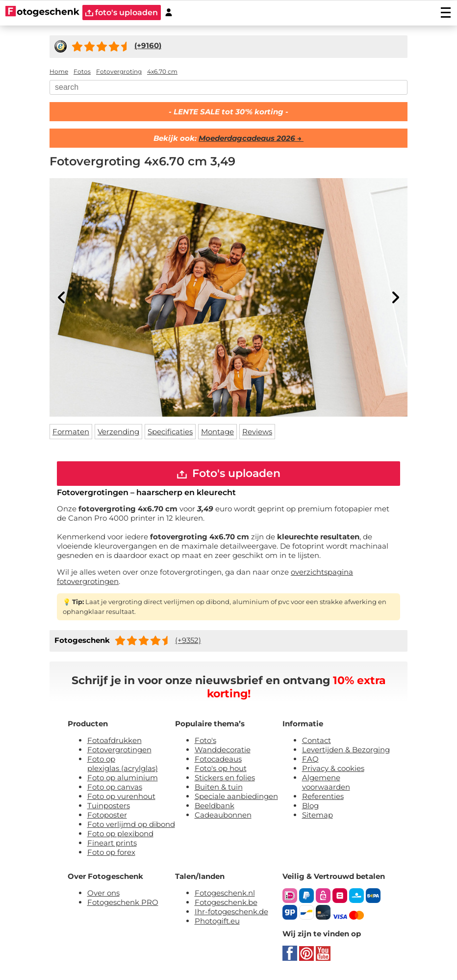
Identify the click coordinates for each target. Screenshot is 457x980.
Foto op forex (111, 852)
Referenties (323, 796)
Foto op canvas (115, 787)
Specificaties (170, 432)
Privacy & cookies (333, 768)
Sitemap (317, 815)
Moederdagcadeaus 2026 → (251, 138)
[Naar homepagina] (42, 12)
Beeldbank (215, 806)
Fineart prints (112, 843)
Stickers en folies (225, 778)
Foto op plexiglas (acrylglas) (123, 764)
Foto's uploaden (229, 473)
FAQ (310, 759)
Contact (317, 740)
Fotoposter (107, 815)
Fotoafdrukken (114, 740)
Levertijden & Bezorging (346, 750)
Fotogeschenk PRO (123, 902)
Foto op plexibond (120, 834)
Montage (217, 432)
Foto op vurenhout (121, 796)
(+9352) (188, 640)
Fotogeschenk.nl (225, 893)
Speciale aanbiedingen (236, 796)
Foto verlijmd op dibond (131, 824)
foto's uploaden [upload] (122, 13)
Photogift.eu (217, 921)
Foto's (205, 740)
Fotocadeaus (218, 759)
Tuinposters (109, 806)
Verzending (118, 432)
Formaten (71, 432)
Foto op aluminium (123, 778)
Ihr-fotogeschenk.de (231, 912)
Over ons (103, 893)
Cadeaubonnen (223, 815)
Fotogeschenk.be (226, 902)
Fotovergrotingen (119, 750)
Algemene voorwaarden (326, 782)
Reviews (257, 432)
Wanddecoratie (223, 750)
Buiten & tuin (219, 787)
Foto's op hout (221, 768)
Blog (310, 806)
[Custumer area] (169, 13)
